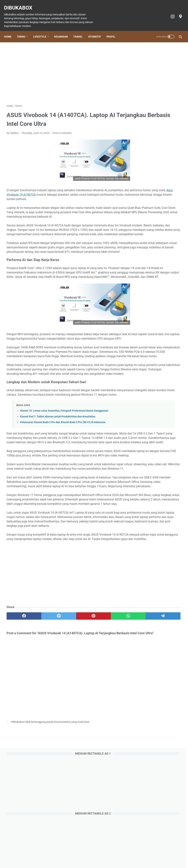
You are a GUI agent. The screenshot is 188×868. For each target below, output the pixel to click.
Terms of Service (156, 855)
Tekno (24, 31)
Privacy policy (136, 855)
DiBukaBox (21, 4)
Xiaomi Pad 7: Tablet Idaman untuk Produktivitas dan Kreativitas (58, 474)
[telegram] (112, 718)
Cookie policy (117, 855)
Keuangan (64, 31)
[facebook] (18, 718)
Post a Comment (62, 129)
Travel (81, 31)
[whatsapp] (88, 718)
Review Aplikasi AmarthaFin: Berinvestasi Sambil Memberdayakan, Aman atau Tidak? (158, 385)
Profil (113, 31)
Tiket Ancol (99, 855)
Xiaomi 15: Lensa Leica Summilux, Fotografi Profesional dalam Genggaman (64, 469)
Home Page (19, 855)
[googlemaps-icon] (177, 12)
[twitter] (42, 718)
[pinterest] (65, 718)
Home (10, 31)
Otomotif (97, 31)
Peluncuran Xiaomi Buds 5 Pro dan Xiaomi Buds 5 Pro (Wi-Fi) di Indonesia (63, 480)
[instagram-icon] (170, 12)
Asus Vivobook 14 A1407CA (83, 191)
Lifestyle (42, 31)
